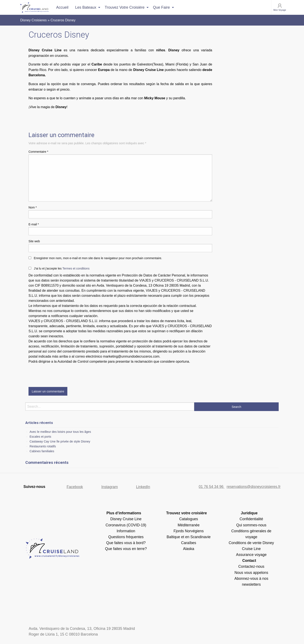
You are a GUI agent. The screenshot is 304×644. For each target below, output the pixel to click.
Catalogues (189, 519)
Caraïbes (189, 543)
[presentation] (61, 374)
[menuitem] (62, 7)
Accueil (62, 7)
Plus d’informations (124, 513)
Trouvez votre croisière (125, 7)
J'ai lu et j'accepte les (62, 268)
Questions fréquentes (126, 537)
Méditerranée (189, 525)
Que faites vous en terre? (126, 549)
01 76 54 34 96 (212, 487)
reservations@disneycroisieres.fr (254, 487)
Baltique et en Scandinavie (189, 537)
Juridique (249, 513)
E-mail (34, 224)
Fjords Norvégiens (189, 531)
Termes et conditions (76, 268)
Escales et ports (40, 437)
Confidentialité (251, 519)
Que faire (161, 7)
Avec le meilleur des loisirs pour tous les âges (60, 432)
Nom (33, 207)
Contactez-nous (251, 566)
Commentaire (38, 152)
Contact (249, 561)
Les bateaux (86, 7)
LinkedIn (143, 487)
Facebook (75, 487)
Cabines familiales (42, 451)
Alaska (189, 549)
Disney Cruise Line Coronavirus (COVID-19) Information (126, 525)
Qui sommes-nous (251, 525)
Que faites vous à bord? (126, 543)
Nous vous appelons (251, 573)
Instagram (110, 487)
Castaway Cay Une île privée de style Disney (60, 441)
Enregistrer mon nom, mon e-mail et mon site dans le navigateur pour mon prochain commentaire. (98, 258)
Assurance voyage (251, 555)
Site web (34, 241)
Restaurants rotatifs (43, 446)
